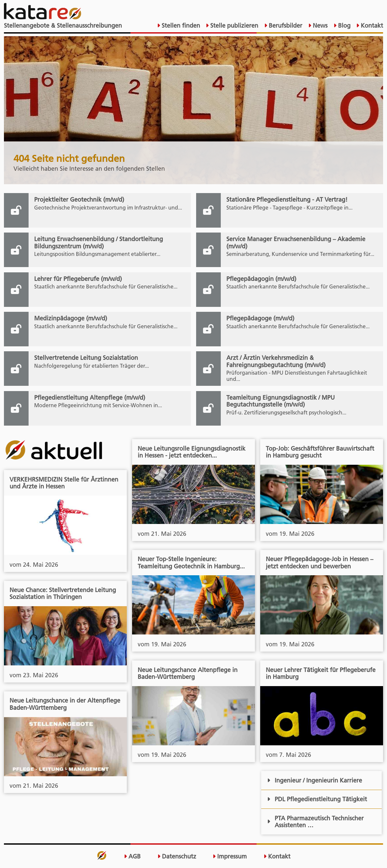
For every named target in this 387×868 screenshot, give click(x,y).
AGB (132, 856)
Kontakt (371, 25)
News (319, 25)
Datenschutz (177, 856)
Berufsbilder (285, 25)
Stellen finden (180, 25)
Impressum (230, 856)
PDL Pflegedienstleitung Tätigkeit (317, 799)
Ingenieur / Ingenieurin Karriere (315, 780)
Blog (343, 25)
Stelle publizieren (233, 25)
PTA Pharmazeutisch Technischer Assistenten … (315, 822)
